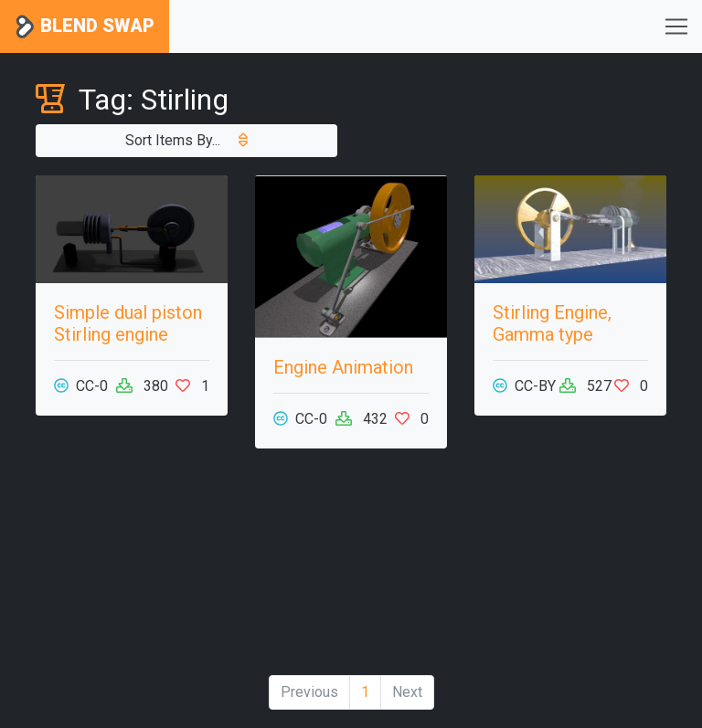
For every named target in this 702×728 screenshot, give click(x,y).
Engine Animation (343, 367)
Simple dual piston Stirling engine (128, 323)
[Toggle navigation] (676, 26)
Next (407, 692)
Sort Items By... (186, 140)
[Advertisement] (351, 569)
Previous (309, 692)
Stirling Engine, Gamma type (552, 323)
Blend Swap (85, 27)
